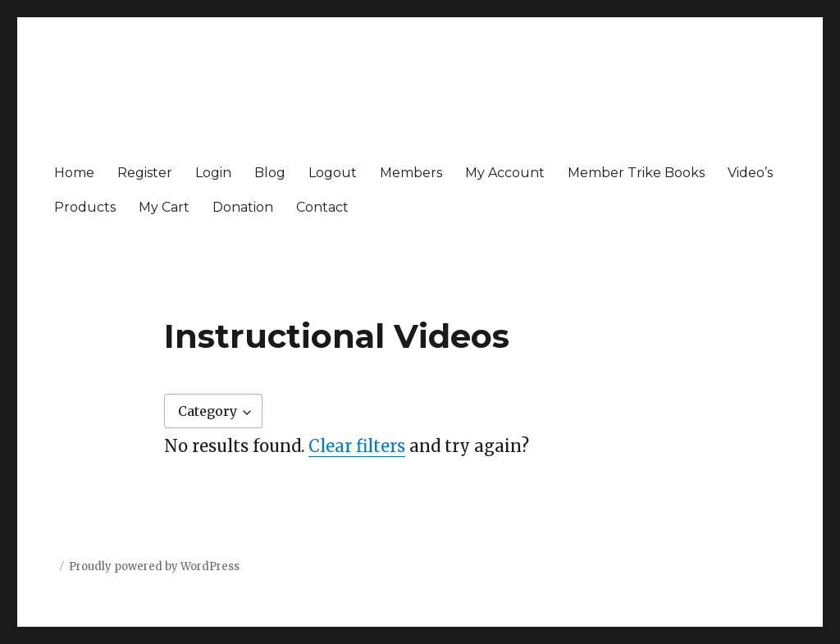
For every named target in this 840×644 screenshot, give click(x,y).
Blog (270, 173)
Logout (333, 173)
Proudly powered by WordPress (154, 566)
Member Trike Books (636, 173)
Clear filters (357, 446)
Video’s (750, 173)
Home (74, 173)
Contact (322, 207)
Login (213, 173)
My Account (505, 173)
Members (411, 173)
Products (85, 207)
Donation (243, 207)
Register (145, 173)
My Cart (164, 207)
